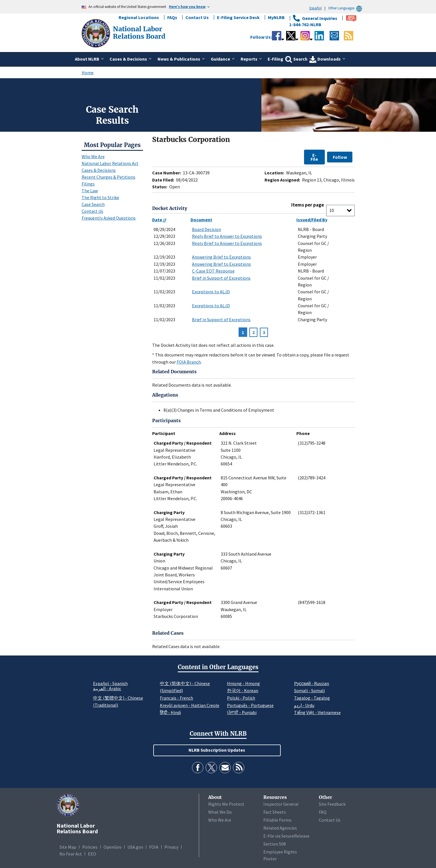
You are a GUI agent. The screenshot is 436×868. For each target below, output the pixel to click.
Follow (340, 157)
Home (88, 73)
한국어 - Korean (243, 690)
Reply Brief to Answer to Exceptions (227, 236)
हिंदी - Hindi (170, 712)
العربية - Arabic (107, 689)
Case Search (93, 204)
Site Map (68, 847)
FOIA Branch (189, 362)
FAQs (172, 17)
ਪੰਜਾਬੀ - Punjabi (242, 712)
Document (201, 220)
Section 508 (275, 844)
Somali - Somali (309, 690)
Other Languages (346, 8)
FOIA (154, 847)
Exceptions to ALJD (211, 292)
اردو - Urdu (304, 705)
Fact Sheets (275, 812)
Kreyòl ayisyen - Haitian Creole (190, 705)
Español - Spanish (110, 683)
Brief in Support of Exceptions (221, 278)
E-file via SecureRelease (286, 836)
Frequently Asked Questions (109, 218)
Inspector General (281, 804)
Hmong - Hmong (243, 683)
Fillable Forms (277, 820)
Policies (90, 847)
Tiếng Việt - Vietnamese (317, 712)
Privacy (171, 847)
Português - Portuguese (250, 705)
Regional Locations (139, 17)
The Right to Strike (100, 197)
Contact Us (197, 17)
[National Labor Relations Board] (96, 33)
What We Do (220, 812)
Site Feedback (332, 804)
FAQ (323, 812)
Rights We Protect (226, 804)
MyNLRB (276, 17)
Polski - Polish (241, 698)
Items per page (308, 205)
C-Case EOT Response (213, 271)
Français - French (176, 698)
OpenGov (112, 847)
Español (316, 8)
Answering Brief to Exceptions (221, 257)
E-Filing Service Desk (238, 17)
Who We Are (93, 156)
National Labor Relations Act (110, 163)
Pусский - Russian (312, 683)
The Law (90, 191)
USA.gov (135, 847)
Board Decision (206, 229)
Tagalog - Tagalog (312, 698)
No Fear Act (71, 854)
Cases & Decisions (99, 170)
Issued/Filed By (312, 220)
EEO (92, 854)
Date (159, 220)
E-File (314, 157)
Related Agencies (280, 828)
